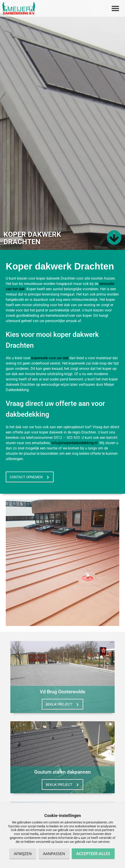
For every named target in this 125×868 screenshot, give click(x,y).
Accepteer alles (93, 854)
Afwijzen (23, 854)
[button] (115, 8)
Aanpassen (54, 854)
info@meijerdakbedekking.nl (74, 447)
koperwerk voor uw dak (50, 362)
